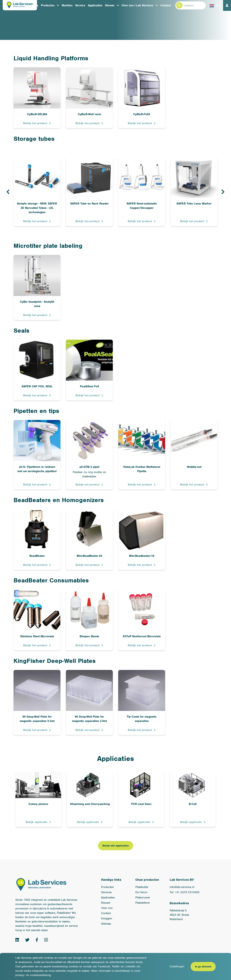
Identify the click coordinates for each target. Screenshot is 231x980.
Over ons (107, 908)
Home (34, 5)
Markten (67, 5)
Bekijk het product (35, 123)
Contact (166, 5)
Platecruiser (143, 898)
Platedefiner (143, 903)
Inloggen (107, 918)
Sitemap (106, 924)
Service (80, 5)
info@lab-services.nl (182, 887)
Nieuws (110, 5)
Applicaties (95, 5)
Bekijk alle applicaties (116, 846)
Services (106, 892)
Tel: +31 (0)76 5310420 (185, 892)
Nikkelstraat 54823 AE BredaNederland (179, 915)
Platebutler (142, 887)
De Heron (141, 892)
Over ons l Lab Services (137, 5)
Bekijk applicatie (37, 822)
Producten (48, 5)
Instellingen (177, 966)
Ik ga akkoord (203, 967)
